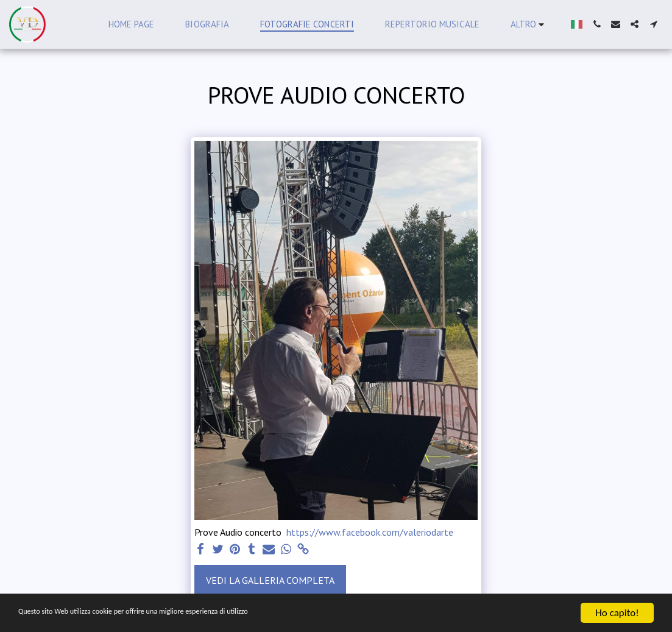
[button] (597, 24)
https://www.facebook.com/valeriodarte (370, 532)
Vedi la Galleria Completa (270, 580)
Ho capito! (617, 613)
